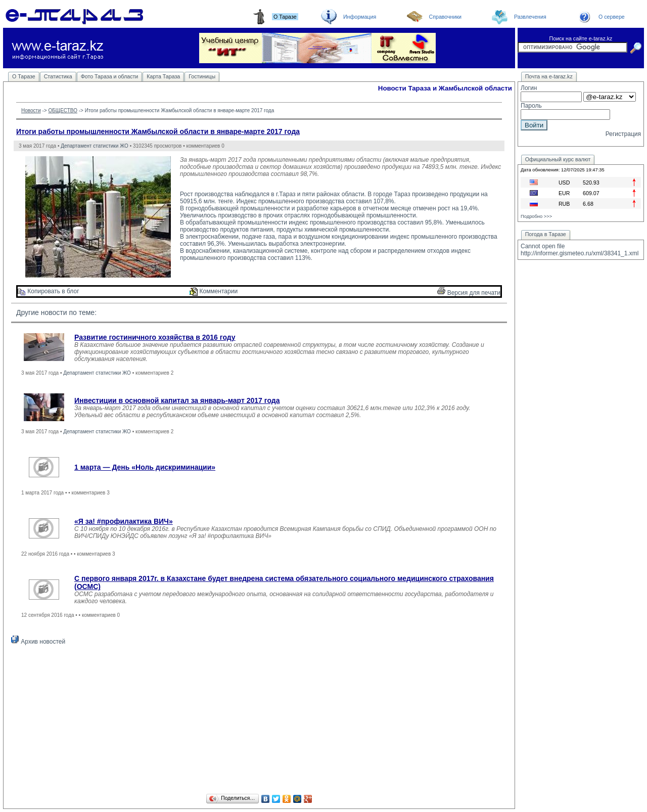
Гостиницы (202, 76)
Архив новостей (38, 642)
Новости (31, 110)
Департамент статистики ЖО (95, 146)
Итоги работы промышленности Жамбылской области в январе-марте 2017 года (158, 131)
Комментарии (214, 291)
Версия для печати (469, 293)
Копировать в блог (49, 291)
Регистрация (623, 134)
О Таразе (24, 76)
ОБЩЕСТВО (63, 110)
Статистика (58, 76)
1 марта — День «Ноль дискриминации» (145, 467)
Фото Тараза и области (110, 76)
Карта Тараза (163, 76)
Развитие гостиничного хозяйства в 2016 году (155, 337)
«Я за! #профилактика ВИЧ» (124, 521)
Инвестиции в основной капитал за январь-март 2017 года (177, 400)
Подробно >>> (536, 216)
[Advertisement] (259, 721)
